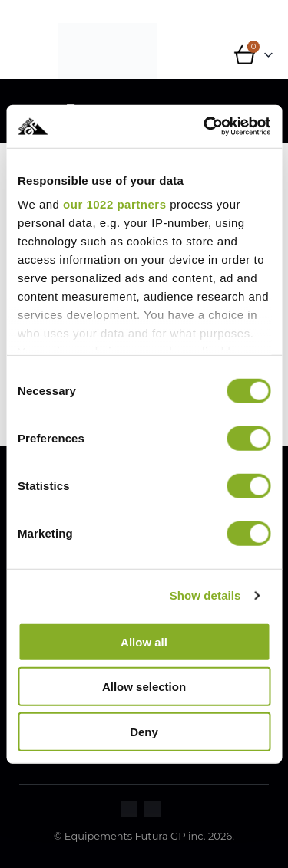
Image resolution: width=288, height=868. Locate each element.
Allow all (144, 641)
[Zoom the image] (129, 810)
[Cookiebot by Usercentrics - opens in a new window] (205, 127)
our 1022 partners (114, 204)
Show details (205, 595)
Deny (144, 731)
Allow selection (144, 687)
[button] (29, 61)
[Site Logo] (108, 51)
